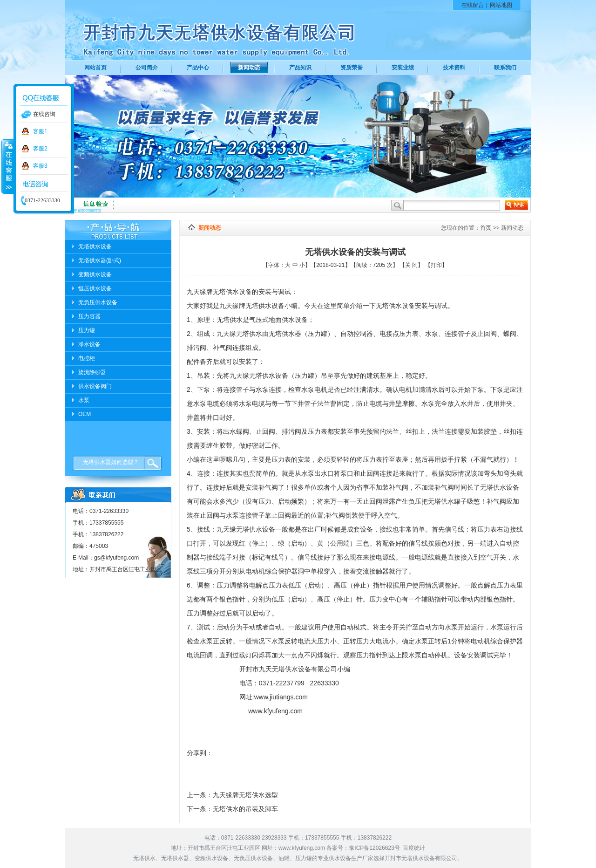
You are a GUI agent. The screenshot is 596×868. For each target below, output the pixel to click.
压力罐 (87, 330)
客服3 (40, 166)
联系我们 (505, 68)
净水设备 (89, 344)
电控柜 (87, 358)
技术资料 (454, 68)
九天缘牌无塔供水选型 (245, 795)
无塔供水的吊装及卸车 (245, 809)
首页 (486, 228)
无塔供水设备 (95, 246)
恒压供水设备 (95, 288)
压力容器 (89, 316)
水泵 (84, 400)
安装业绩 (403, 68)
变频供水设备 (95, 274)
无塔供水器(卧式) (100, 260)
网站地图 (501, 5)
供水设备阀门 (95, 386)
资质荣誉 (352, 68)
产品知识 (300, 68)
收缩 (8, 166)
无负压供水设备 (98, 302)
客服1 (40, 131)
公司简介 (147, 68)
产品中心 (198, 68)
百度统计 (414, 848)
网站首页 (95, 68)
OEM (85, 414)
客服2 (40, 149)
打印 (436, 265)
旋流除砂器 (92, 372)
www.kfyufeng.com (302, 848)
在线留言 (473, 5)
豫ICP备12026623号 (374, 848)
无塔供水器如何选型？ (111, 462)
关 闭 (411, 265)
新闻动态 (249, 68)
